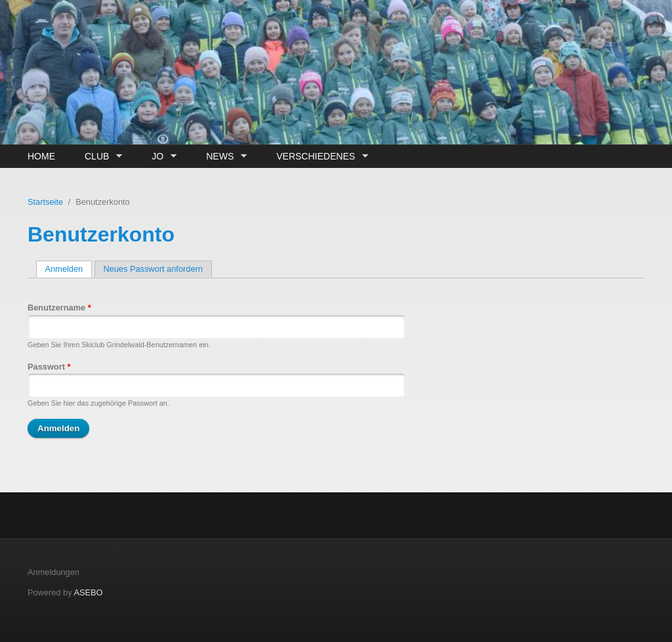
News (223, 157)
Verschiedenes (319, 157)
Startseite (45, 202)
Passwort (49, 367)
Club (100, 157)
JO (160, 157)
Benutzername (59, 308)
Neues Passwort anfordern (153, 269)
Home (41, 156)
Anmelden (69, 269)
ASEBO (88, 592)
